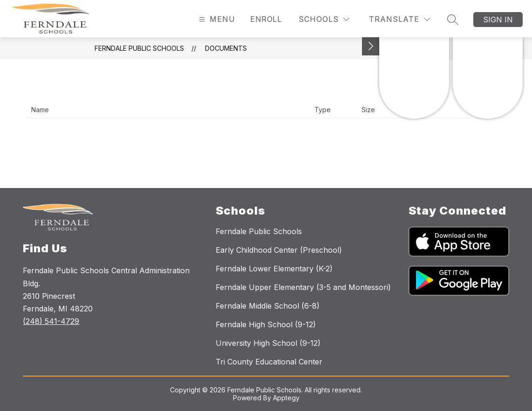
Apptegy (286, 398)
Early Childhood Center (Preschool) (279, 250)
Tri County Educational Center (269, 362)
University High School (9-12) (268, 343)
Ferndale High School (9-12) (266, 324)
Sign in (498, 20)
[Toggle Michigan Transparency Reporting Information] (371, 46)
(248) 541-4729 (51, 321)
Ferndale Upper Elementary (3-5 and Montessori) (303, 287)
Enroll (266, 19)
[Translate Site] (399, 19)
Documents (226, 48)
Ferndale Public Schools (139, 48)
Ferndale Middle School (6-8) (268, 306)
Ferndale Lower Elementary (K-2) (274, 269)
